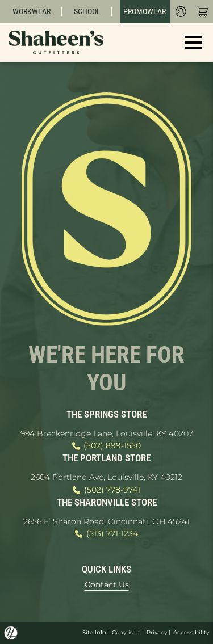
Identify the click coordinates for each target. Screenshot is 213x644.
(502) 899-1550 (106, 446)
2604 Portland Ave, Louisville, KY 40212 (106, 477)
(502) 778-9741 (106, 490)
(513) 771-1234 (106, 534)
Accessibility (191, 632)
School (87, 11)
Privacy (157, 632)
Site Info (94, 632)
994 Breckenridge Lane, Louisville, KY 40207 (107, 433)
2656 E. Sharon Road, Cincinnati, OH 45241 (106, 521)
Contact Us (107, 584)
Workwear (32, 11)
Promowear (145, 11)
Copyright (126, 632)
